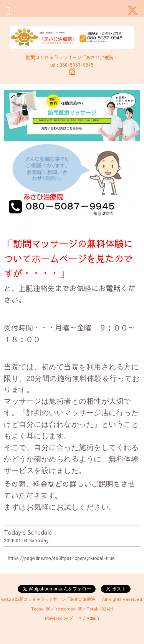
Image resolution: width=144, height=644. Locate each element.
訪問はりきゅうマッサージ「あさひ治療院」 (57, 599)
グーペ (75, 618)
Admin (93, 618)
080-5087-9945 (77, 65)
